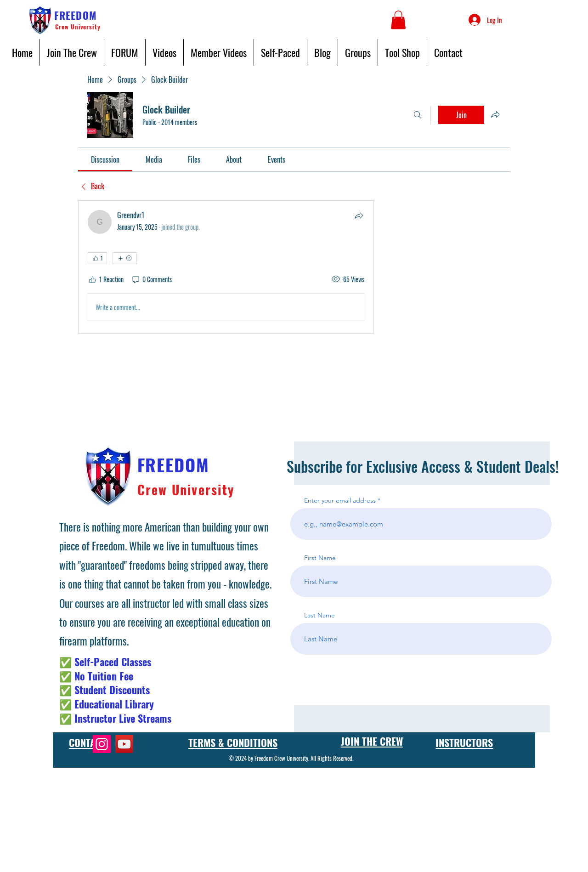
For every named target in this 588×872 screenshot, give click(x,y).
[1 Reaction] (106, 279)
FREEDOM (75, 15)
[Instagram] (102, 744)
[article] (226, 267)
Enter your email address (340, 500)
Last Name (319, 615)
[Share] (359, 215)
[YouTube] (124, 744)
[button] (398, 20)
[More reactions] (125, 258)
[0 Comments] (151, 279)
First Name (320, 558)
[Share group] (495, 114)
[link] (105, 159)
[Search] (418, 115)
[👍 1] (97, 258)
